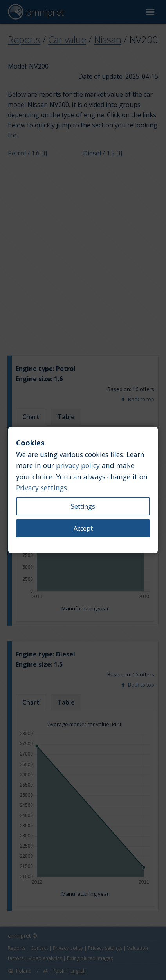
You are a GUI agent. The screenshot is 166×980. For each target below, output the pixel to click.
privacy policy (78, 465)
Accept (83, 528)
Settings (83, 506)
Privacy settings (41, 488)
